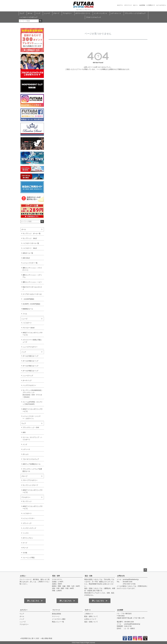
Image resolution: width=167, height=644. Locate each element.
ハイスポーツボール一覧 (31, 243)
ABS (24, 432)
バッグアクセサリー (29, 385)
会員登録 (143, 5)
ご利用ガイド (151, 5)
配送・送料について (91, 616)
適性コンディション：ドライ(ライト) (32, 269)
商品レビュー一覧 (58, 622)
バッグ (38, 13)
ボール (30, 13)
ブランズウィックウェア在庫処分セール (32, 470)
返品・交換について (91, 622)
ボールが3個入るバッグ (30, 366)
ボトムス (26, 454)
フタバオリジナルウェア (31, 459)
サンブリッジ (27, 501)
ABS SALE (26, 258)
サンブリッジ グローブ (30, 485)
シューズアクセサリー (30, 347)
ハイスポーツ (27, 323)
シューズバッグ (28, 376)
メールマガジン (162, 5)
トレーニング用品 (29, 558)
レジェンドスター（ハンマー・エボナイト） (32, 417)
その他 (25, 553)
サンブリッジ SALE (30, 238)
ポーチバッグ (27, 380)
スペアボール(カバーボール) (32, 294)
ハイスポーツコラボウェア (29, 17)
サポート (88, 610)
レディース (26, 449)
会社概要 (120, 610)
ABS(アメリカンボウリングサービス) (33, 334)
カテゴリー (24, 610)
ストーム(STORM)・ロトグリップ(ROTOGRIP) (32, 403)
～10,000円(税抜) (28, 299)
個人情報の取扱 (47, 638)
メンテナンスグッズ (29, 528)
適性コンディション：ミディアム (32, 276)
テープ (25, 543)
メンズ (25, 444)
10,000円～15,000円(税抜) (31, 304)
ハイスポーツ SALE (30, 248)
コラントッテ (27, 523)
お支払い (23, 576)
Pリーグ (25, 548)
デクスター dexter (29, 328)
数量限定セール (28, 309)
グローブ (56, 13)
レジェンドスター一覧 (30, 263)
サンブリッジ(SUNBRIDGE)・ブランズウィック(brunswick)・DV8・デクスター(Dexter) (33, 394)
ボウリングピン (28, 538)
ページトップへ (145, 570)
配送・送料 (56, 576)
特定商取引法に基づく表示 (30, 638)
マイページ (128, 5)
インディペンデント (100, 13)
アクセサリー (67, 13)
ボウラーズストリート (83, 13)
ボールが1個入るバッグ (30, 356)
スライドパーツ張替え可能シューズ (32, 341)
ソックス (26, 533)
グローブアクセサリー (30, 480)
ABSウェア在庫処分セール (32, 464)
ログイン (120, 5)
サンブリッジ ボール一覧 (32, 233)
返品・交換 (89, 576)
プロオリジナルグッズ (93, 17)
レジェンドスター (29, 518)
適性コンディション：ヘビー (32, 282)
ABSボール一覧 (28, 253)
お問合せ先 (121, 576)
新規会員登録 (56, 614)
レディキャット (116, 13)
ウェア (22, 13)
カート (136, 5)
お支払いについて (90, 619)
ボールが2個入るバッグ (30, 361)
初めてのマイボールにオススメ (32, 288)
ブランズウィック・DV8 (31, 427)
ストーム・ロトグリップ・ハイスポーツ (32, 438)
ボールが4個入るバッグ (30, 371)
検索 (40, 21)
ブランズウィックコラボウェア (135, 13)
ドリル (25, 314)
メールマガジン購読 (59, 619)
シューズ (47, 13)
